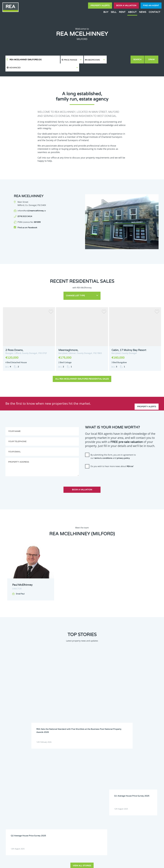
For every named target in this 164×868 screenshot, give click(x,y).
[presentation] (104, 467)
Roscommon (133, 776)
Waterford (88, 779)
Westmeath (103, 779)
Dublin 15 (102, 766)
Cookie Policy (64, 864)
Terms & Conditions (83, 864)
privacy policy (123, 451)
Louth (145, 773)
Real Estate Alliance (40, 864)
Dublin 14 (87, 766)
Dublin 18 (147, 766)
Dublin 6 (131, 760)
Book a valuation (126, 6)
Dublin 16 (117, 766)
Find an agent (151, 6)
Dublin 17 (132, 766)
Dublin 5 (117, 760)
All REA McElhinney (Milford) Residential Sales (82, 371)
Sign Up (46, 800)
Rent (122, 12)
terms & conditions (103, 451)
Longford (132, 773)
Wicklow (131, 779)
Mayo (71, 776)
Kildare (146, 770)
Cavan (86, 757)
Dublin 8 (87, 763)
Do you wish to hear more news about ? (112, 459)
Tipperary (73, 779)
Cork (115, 757)
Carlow (72, 757)
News (143, 12)
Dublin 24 (102, 770)
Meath (86, 776)
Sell (114, 12)
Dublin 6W (147, 760)
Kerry (130, 770)
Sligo (145, 776)
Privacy (100, 864)
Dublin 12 (147, 763)
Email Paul (20, 586)
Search (138, 60)
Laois (86, 773)
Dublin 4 (102, 760)
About (132, 12)
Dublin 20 (73, 770)
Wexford (117, 779)
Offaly (116, 776)
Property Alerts (100, 6)
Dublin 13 (73, 766)
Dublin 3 (87, 760)
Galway (116, 770)
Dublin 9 (102, 763)
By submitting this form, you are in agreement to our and (113, 449)
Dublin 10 (117, 763)
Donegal (131, 757)
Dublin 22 (87, 770)
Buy (106, 12)
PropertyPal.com (136, 864)
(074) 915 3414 (25, 208)
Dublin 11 (132, 763)
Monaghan (103, 776)
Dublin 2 (72, 760)
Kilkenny (72, 773)
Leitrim (101, 773)
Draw (152, 60)
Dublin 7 (72, 763)
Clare (101, 757)
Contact (154, 12)
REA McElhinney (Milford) (26, 60)
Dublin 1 (146, 757)
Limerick (117, 773)
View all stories (82, 712)
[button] (119, 60)
